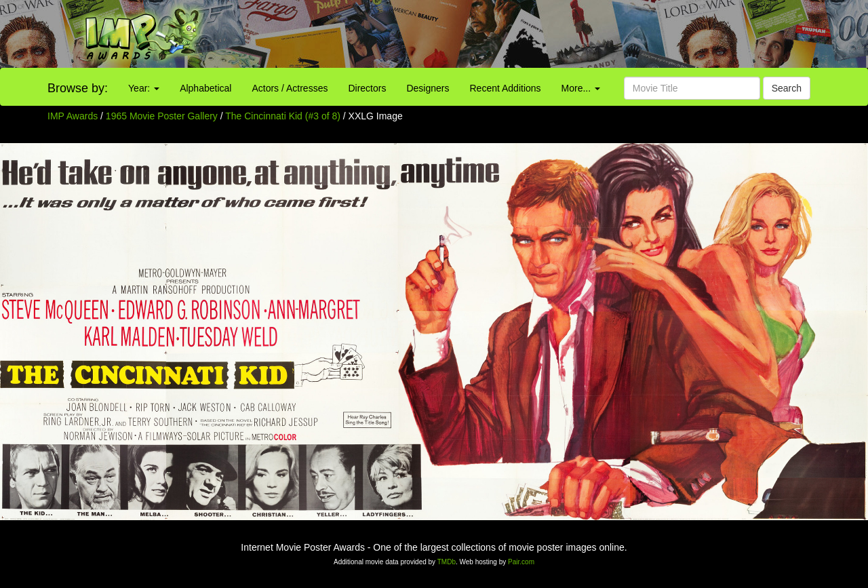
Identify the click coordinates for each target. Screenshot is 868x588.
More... (581, 88)
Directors (367, 88)
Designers (428, 88)
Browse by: (78, 88)
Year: (144, 88)
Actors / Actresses (290, 88)
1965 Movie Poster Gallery (162, 116)
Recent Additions (506, 88)
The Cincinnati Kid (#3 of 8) (283, 116)
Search (787, 88)
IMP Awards (73, 116)
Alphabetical (205, 88)
